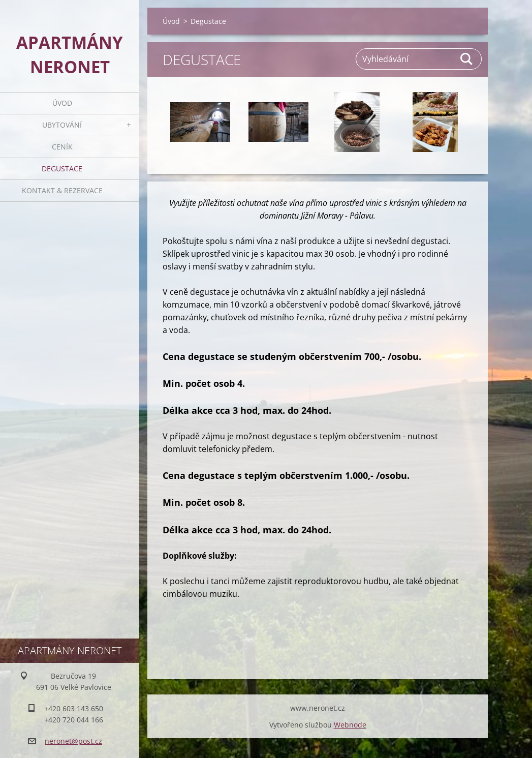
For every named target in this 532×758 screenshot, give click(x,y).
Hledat (467, 59)
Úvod (62, 103)
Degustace (62, 169)
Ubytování (62, 125)
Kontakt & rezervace (62, 190)
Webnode (350, 725)
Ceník (62, 147)
